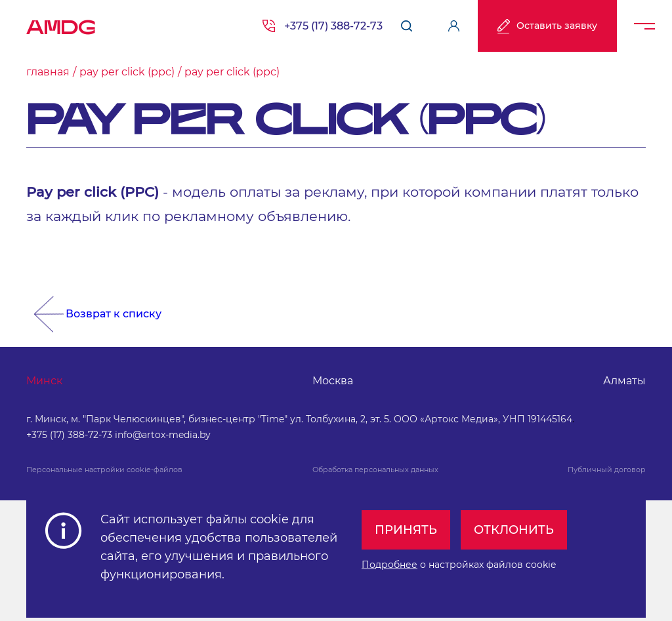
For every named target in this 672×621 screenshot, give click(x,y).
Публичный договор (607, 470)
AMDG (61, 23)
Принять (406, 530)
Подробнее (389, 565)
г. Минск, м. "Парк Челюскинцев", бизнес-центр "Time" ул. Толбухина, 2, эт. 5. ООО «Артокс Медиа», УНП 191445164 (299, 419)
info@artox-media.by (163, 435)
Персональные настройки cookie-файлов (104, 470)
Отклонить (514, 530)
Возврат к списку (114, 314)
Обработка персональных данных (375, 470)
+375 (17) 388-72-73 (333, 26)
